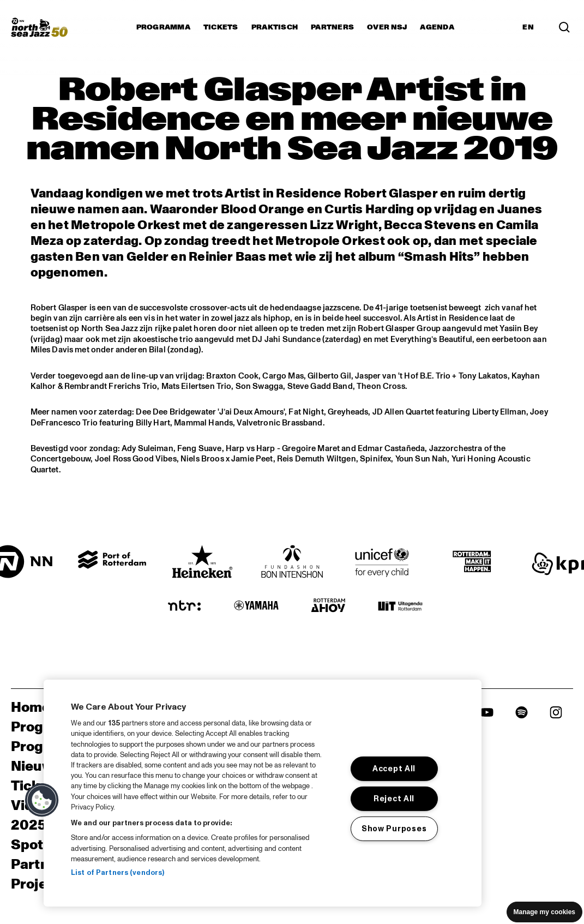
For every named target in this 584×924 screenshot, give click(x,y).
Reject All (394, 799)
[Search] (564, 27)
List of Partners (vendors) (118, 873)
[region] (263, 793)
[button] (42, 800)
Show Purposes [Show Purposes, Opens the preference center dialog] (394, 828)
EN (528, 27)
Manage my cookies (544, 912)
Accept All (394, 769)
